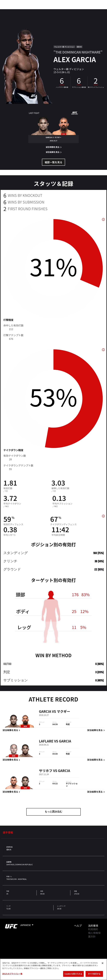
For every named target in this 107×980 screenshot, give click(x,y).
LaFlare (46, 741)
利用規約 (93, 929)
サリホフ (46, 771)
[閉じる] (103, 963)
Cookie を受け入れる (73, 974)
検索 (91, 11)
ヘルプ (78, 926)
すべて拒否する (94, 974)
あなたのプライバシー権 (12, 974)
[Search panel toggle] (98, 11)
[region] (53, 969)
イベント (9, 11)
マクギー (63, 711)
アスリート (41, 11)
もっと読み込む (53, 812)
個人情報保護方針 (94, 935)
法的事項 (93, 926)
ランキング (25, 11)
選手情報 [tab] (8, 832)
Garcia (45, 711)
